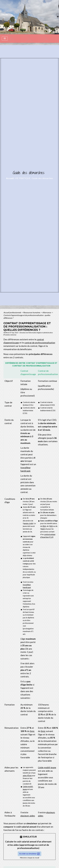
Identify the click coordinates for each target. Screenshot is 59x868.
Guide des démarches (42, 178)
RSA (44, 526)
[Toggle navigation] (5, 39)
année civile (28, 523)
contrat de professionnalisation (40, 343)
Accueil (10, 178)
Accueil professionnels (12, 312)
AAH (43, 529)
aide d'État (27, 775)
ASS (51, 526)
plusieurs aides (28, 816)
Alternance (47, 312)
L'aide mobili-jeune (47, 767)
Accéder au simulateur (29, 854)
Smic (32, 731)
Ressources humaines (32, 312)
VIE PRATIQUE (23, 178)
